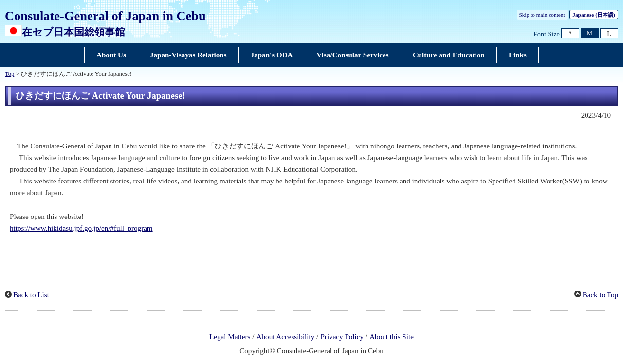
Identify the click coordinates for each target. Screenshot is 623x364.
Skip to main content (542, 15)
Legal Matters (230, 337)
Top (9, 74)
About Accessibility (286, 337)
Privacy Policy (342, 337)
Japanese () (594, 15)
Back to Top (600, 295)
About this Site (392, 337)
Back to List (31, 295)
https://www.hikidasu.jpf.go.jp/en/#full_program (81, 228)
